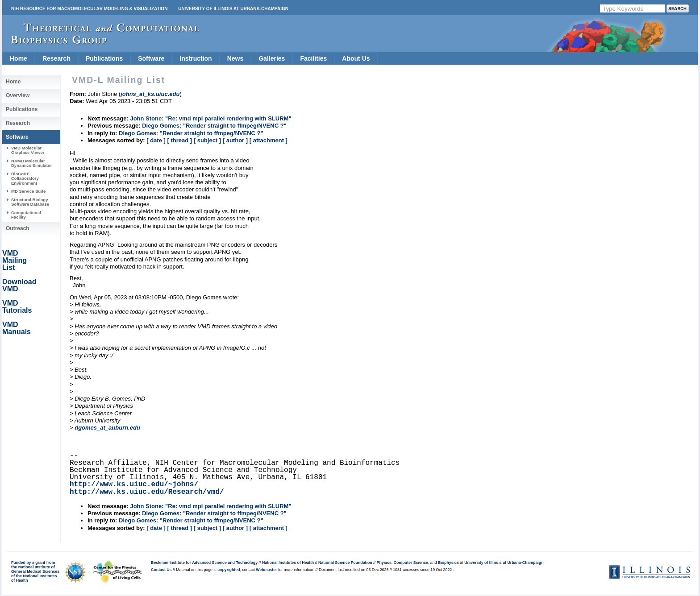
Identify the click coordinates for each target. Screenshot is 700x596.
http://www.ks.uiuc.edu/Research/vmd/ (147, 492)
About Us (356, 58)
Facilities (313, 58)
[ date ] (156, 140)
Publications (104, 58)
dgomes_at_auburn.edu (107, 428)
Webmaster (266, 570)
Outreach (18, 228)
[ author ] (235, 140)
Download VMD (19, 285)
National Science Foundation (345, 563)
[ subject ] (207, 140)
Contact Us (161, 570)
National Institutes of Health (288, 563)
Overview (18, 95)
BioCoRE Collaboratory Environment (25, 178)
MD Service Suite (28, 191)
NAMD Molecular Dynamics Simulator (32, 163)
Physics (384, 563)
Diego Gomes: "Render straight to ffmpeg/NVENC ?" (214, 126)
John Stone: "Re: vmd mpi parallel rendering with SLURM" (210, 118)
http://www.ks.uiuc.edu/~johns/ (134, 484)
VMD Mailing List (15, 260)
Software (151, 58)
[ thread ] (179, 140)
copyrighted (229, 570)
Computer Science (411, 563)
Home (19, 58)
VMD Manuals (17, 328)
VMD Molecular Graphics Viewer (28, 150)
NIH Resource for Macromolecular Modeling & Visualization (89, 9)
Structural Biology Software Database (30, 202)
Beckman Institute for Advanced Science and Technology (204, 563)
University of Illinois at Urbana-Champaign (233, 9)
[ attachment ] (269, 140)
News (235, 58)
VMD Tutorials (17, 307)
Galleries (272, 58)
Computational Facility (26, 215)
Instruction (196, 58)
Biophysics (448, 563)
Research (56, 58)
